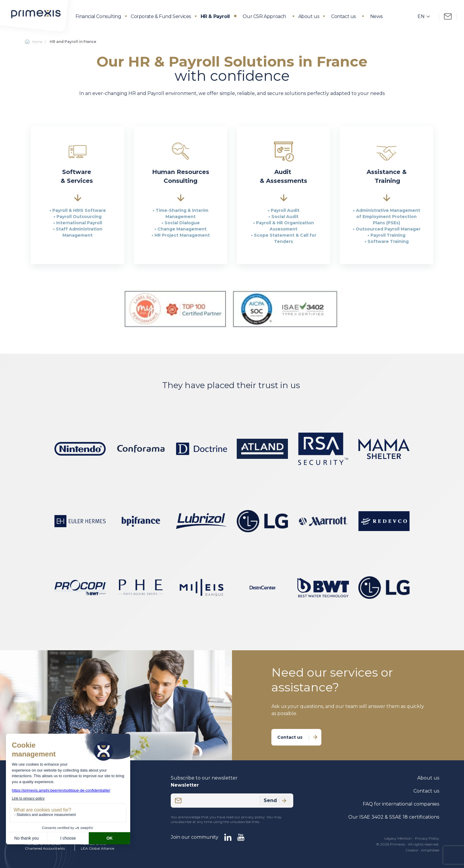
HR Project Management (182, 235)
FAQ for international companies (401, 804)
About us (309, 16)
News (376, 16)
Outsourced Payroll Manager (388, 229)
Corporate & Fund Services (161, 16)
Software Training (388, 241)
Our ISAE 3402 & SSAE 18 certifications (394, 817)
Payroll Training (388, 235)
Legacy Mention (398, 838)
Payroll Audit (285, 210)
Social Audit (285, 217)
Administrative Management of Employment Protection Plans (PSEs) (388, 217)
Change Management (182, 229)
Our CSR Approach (264, 16)
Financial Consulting (98, 16)
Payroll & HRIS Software (79, 210)
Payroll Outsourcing (79, 217)
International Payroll (79, 223)
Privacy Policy (427, 838)
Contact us (343, 16)
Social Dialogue (182, 223)
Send (275, 800)
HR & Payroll (215, 16)
